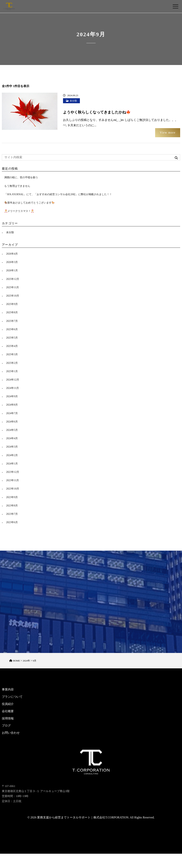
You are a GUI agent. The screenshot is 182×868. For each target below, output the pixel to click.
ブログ (6, 727)
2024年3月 (12, 447)
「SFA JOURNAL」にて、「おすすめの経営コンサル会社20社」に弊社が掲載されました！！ (58, 194)
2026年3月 (12, 262)
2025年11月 (13, 287)
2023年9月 (12, 497)
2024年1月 (12, 464)
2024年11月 (13, 388)
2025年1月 (12, 371)
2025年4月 (12, 346)
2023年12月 (13, 472)
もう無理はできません (17, 186)
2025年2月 (12, 363)
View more (168, 133)
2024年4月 (12, 438)
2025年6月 (12, 329)
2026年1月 (12, 270)
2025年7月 (12, 321)
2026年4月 (12, 254)
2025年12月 (13, 279)
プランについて (12, 699)
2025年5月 (12, 338)
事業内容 (8, 691)
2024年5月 (12, 430)
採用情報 (8, 720)
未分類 (73, 101)
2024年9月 (12, 396)
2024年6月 (12, 422)
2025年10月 (13, 296)
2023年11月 (13, 480)
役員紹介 (8, 706)
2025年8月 (12, 312)
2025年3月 (12, 354)
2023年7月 (12, 514)
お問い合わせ (11, 735)
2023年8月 (12, 506)
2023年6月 (12, 522)
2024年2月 (12, 455)
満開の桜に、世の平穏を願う (21, 177)
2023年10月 (13, 489)
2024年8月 (12, 405)
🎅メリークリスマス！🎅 (19, 211)
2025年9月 (12, 304)
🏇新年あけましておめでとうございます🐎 (29, 203)
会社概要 (8, 713)
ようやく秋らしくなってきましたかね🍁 (97, 112)
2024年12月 (13, 380)
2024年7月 (12, 413)
